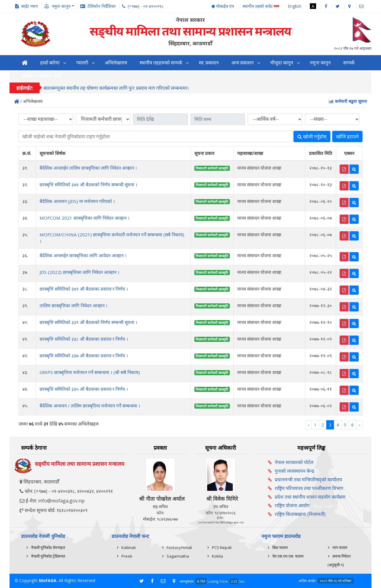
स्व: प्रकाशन (209, 63)
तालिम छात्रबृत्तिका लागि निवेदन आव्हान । (74, 305)
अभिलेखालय (116, 63)
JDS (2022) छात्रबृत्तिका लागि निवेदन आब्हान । (79, 272)
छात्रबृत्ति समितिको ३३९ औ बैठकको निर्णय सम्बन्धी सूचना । (88, 322)
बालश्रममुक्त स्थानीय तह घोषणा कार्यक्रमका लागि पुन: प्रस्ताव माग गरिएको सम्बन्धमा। (116, 88)
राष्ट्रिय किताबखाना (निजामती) (300, 514)
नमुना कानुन (320, 63)
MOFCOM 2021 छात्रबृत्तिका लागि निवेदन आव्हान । (85, 218)
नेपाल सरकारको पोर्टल (294, 462)
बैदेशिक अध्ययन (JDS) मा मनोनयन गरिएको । (77, 201)
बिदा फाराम (280, 547)
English (295, 6)
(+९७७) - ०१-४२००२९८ (146, 6)
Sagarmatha (178, 556)
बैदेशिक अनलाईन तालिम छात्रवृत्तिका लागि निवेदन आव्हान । (88, 168)
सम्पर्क (349, 63)
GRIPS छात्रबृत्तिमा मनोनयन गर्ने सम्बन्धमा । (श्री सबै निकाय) (90, 372)
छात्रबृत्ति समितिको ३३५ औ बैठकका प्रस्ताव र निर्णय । (84, 389)
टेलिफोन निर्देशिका (102, 6)
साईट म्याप (29, 6)
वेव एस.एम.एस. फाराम (288, 556)
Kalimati (129, 547)
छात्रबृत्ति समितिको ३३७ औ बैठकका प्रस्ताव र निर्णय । (84, 356)
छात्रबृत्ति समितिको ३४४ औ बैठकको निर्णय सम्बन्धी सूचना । (88, 184)
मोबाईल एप (223, 6)
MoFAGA (48, 580)
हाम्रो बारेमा (50, 63)
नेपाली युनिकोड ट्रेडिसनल (48, 556)
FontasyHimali (179, 547)
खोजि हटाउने (347, 136)
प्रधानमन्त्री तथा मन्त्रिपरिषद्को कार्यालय (308, 480)
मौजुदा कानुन (282, 63)
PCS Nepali (222, 547)
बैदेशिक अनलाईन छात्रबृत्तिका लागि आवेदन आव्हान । (83, 255)
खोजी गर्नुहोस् (312, 136)
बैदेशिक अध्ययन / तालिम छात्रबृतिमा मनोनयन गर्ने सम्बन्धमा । (90, 406)
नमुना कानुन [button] (61, 6)
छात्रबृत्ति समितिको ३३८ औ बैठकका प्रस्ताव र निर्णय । (84, 339)
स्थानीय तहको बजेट (261, 6)
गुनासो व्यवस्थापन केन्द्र (295, 471)
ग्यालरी (82, 63)
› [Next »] (359, 425)
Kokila (217, 556)
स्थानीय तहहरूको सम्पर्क (161, 63)
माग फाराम (340, 547)
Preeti (127, 556)
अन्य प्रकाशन (242, 63)
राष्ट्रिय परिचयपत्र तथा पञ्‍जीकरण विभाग (309, 488)
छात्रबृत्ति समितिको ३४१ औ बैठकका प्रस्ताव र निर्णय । (84, 289)
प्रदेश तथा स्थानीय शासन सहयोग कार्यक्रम (310, 497)
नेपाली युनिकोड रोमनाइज (48, 547)
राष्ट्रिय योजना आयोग (292, 505)
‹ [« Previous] (308, 425)
